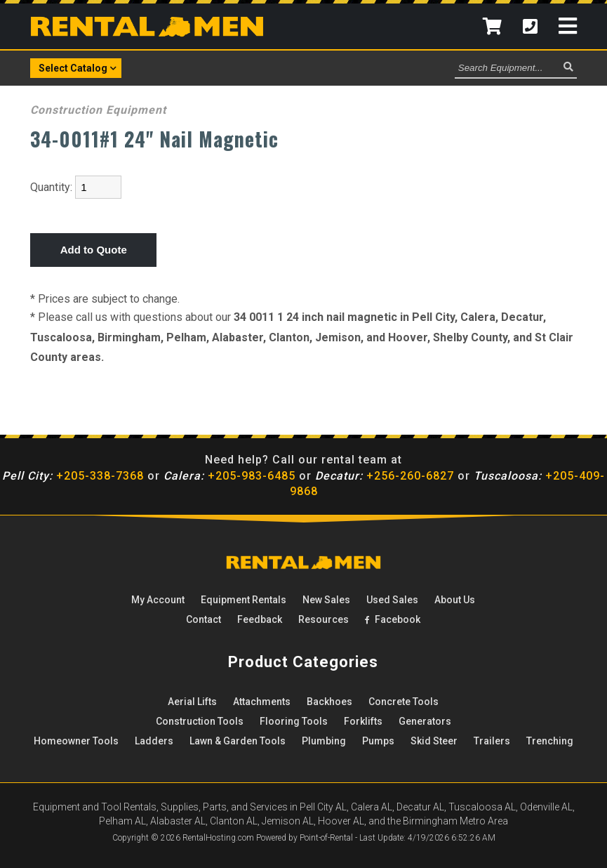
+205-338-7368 (73, 476)
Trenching (550, 741)
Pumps (378, 741)
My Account (158, 600)
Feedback (260, 619)
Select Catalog (78, 67)
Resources (323, 619)
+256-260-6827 (385, 476)
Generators (425, 721)
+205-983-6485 (229, 476)
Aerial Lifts (192, 702)
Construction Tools (200, 721)
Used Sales (392, 600)
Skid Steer (434, 741)
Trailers (492, 741)
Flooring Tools (294, 721)
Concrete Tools (403, 702)
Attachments (262, 702)
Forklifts (363, 721)
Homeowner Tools (76, 741)
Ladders (154, 741)
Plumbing (324, 741)
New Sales (326, 600)
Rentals (244, 600)
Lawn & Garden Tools (238, 741)
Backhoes (329, 702)
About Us (455, 600)
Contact (204, 619)
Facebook (393, 619)
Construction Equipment (98, 110)
